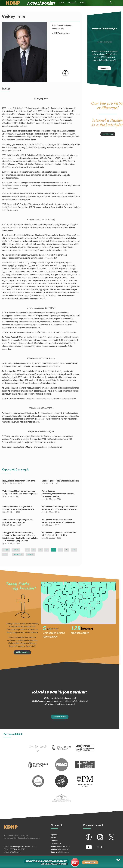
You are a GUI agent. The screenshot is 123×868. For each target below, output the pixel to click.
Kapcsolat (77, 8)
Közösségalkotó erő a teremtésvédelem (60, 481)
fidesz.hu (61, 760)
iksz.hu (85, 743)
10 (75, 550)
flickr (97, 845)
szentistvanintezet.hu (61, 776)
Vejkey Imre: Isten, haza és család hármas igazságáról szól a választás (58, 521)
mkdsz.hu (85, 760)
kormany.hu (38, 760)
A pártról (54, 835)
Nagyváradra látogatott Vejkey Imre (19, 481)
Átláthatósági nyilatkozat (60, 849)
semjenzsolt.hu (38, 743)
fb (85, 835)
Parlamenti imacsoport (61, 793)
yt (85, 845)
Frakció (72, 3)
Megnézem (104, 68)
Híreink (53, 838)
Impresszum (56, 843)
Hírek (83, 3)
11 (6, 555)
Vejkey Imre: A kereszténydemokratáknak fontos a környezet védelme (58, 494)
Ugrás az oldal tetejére (60, 852)
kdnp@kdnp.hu (15, 852)
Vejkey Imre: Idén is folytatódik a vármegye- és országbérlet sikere (18, 508)
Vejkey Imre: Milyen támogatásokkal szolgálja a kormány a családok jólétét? (20, 492)
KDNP (61, 3)
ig (96, 835)
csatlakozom (108, 134)
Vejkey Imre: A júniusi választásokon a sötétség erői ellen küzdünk (59, 534)
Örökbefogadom (22, 652)
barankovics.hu (62, 743)
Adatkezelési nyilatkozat (60, 846)
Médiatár (54, 840)
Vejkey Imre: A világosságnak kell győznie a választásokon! (18, 521)
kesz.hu (38, 776)
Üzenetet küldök (60, 717)
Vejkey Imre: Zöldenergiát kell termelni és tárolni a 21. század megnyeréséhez (59, 508)
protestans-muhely (85, 776)
